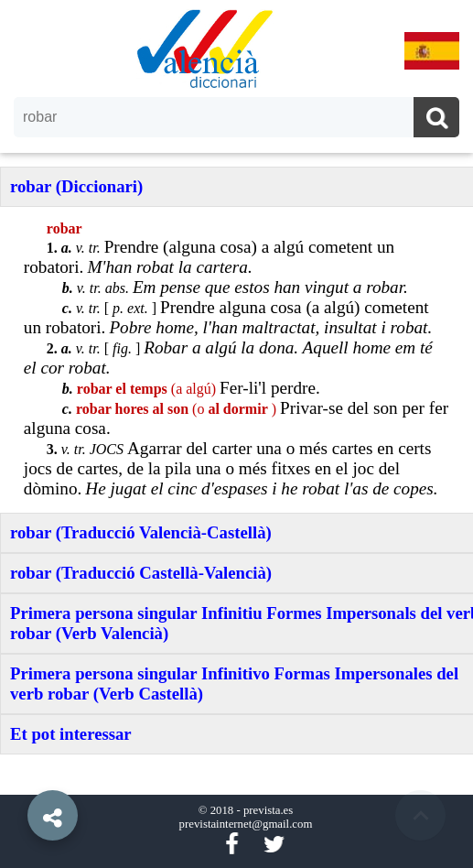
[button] (18, 774)
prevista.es (268, 810)
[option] (236, 434)
